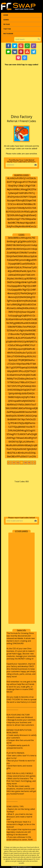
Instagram (8, 34)
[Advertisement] (21, 91)
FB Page (7, 24)
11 (14, 463)
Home (6, 15)
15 (29, 463)
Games (6, 20)
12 (18, 463)
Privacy (29, 867)
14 (25, 463)
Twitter (7, 29)
